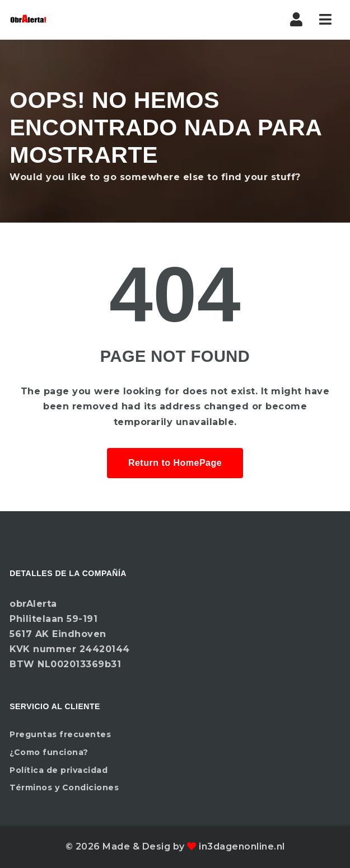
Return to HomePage (175, 463)
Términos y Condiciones (64, 787)
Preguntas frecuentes (60, 734)
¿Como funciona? (49, 752)
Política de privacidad (59, 770)
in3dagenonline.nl (242, 846)
